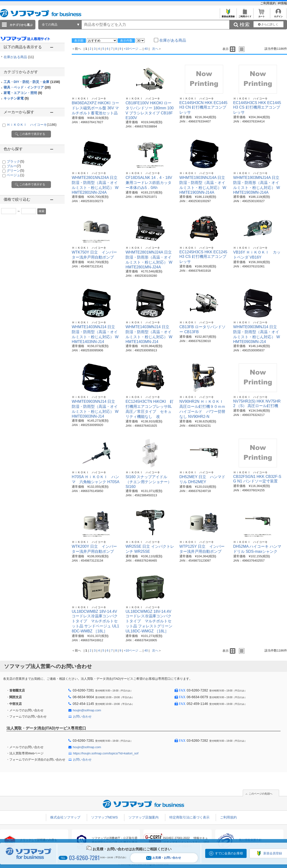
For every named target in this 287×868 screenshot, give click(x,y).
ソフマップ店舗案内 (143, 817)
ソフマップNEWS (105, 817)
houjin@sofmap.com (87, 710)
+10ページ (131, 49)
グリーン (15, 171)
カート (262, 15)
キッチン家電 (16, 98)
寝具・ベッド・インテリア (27, 87)
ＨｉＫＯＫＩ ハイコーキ (32, 125)
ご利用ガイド (245, 15)
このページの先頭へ (261, 794)
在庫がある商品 (19, 57)
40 (146, 49)
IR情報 (282, 3)
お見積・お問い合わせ (164, 858)
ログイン (278, 15)
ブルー (14, 166)
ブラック (15, 161)
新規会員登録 (228, 15)
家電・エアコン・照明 (23, 93)
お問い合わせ (82, 716)
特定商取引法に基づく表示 (189, 817)
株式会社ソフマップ (65, 817)
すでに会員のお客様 (229, 853)
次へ (155, 49)
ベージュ (15, 175)
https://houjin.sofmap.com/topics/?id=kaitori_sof (106, 753)
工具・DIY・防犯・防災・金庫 (32, 82)
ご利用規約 (268, 3)
